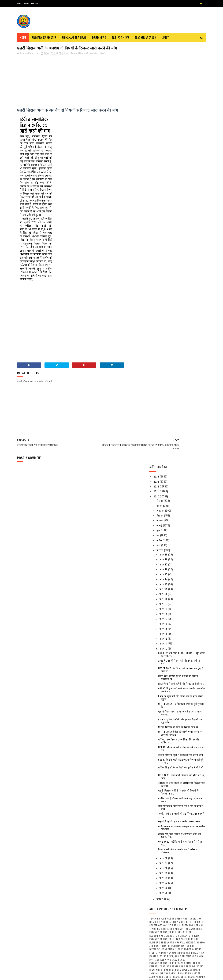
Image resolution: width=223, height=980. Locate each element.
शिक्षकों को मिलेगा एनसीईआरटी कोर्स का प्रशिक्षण (178, 431)
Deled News (99, 38)
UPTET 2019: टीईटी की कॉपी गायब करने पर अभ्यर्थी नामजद (180, 313)
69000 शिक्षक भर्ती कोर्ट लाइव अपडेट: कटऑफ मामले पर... (182, 270)
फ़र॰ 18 (164, 189)
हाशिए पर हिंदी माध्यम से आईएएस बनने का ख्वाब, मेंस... (180, 415)
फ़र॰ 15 (164, 204)
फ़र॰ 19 (164, 184)
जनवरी (160, 479)
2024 (157, 57)
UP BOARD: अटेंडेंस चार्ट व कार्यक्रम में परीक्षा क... (180, 423)
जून (159, 110)
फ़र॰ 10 (164, 229)
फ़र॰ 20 (164, 179)
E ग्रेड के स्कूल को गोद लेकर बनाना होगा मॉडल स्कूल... (181, 278)
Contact (35, 3)
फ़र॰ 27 (164, 145)
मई (158, 115)
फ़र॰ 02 (164, 468)
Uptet (165, 38)
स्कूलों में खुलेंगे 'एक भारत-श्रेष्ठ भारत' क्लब (179, 401)
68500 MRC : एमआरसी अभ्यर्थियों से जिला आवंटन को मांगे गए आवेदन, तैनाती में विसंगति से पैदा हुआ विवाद (121, 936)
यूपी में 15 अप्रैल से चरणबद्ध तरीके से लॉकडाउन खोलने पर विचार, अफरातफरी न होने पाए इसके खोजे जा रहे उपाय (187, 766)
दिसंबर (160, 81)
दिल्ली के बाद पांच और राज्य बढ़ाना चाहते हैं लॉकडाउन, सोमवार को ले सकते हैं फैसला (187, 838)
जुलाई (160, 106)
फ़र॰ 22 (164, 169)
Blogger (59, 976)
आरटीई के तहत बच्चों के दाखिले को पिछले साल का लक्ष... (181, 364)
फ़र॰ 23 (164, 164)
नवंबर (160, 86)
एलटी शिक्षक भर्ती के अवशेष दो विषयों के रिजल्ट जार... (179, 372)
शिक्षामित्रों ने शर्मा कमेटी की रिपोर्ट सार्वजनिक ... (182, 264)
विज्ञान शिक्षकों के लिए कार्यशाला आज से (178, 307)
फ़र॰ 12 (164, 219)
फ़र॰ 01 (164, 473)
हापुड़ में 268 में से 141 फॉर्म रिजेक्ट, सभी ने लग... (179, 242)
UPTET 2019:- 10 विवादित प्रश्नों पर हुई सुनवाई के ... (181, 286)
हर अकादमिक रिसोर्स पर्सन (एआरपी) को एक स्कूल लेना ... (180, 301)
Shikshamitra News (74, 38)
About (26, 3)
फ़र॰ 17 (164, 194)
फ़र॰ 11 (163, 224)
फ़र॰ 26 (164, 149)
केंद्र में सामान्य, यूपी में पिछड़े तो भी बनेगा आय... (182, 335)
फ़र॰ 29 (164, 135)
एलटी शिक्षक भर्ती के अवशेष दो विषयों (90, 54)
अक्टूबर (161, 91)
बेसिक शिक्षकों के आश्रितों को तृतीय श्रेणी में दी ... (181, 349)
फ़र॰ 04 (164, 458)
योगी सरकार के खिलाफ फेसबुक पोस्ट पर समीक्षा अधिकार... (182, 408)
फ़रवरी (160, 130)
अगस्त (160, 101)
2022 (157, 67)
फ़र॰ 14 (164, 209)
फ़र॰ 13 (164, 214)
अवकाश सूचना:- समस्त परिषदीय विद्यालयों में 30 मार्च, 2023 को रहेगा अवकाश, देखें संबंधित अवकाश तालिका (187, 730)
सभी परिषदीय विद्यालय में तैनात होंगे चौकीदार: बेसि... (181, 387)
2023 (157, 62)
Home (19, 3)
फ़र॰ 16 (164, 199)
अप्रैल (160, 120)
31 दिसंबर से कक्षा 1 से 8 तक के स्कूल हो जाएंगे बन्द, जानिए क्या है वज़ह (187, 748)
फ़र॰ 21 (164, 174)
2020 (157, 76)
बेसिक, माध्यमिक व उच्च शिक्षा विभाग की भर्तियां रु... (179, 321)
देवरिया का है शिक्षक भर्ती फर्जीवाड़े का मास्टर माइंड (180, 380)
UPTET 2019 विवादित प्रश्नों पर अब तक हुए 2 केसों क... (181, 250)
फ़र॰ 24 (164, 159)
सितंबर (160, 96)
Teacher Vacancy (146, 38)
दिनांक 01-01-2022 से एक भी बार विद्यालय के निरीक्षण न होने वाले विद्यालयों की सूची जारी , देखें (188, 823)
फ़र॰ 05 (164, 453)
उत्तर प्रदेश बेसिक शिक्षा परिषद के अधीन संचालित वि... (178, 258)
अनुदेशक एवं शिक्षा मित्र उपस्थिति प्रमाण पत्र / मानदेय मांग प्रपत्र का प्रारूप (54, 960)
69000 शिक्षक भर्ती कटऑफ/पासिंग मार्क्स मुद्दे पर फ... (181, 341)
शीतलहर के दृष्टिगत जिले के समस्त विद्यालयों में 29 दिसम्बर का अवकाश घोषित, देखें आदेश (187, 807)
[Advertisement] (80, 83)
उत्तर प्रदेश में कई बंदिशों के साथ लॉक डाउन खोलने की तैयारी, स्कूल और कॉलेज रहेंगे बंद (187, 681)
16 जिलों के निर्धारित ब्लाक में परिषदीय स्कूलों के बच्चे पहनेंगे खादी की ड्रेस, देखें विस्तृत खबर (185, 697)
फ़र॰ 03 (164, 463)
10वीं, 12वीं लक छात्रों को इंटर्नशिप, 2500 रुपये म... (181, 395)
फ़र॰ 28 (164, 140)
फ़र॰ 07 (164, 443)
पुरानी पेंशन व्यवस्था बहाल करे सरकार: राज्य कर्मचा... (180, 293)
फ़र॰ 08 (164, 438)
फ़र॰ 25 (164, 154)
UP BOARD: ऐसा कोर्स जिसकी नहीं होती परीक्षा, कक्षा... (182, 357)
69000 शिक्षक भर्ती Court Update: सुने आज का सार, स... (181, 234)
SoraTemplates (34, 976)
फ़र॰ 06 (164, 448)
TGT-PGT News (120, 38)
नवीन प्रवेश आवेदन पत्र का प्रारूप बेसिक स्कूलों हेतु (119, 950)
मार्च (159, 125)
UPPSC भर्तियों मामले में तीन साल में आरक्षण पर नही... (182, 329)
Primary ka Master (44, 38)
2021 (157, 71)
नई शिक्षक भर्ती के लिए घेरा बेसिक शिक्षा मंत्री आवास (55, 942)
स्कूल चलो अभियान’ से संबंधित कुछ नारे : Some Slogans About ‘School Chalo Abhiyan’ (120, 874)
